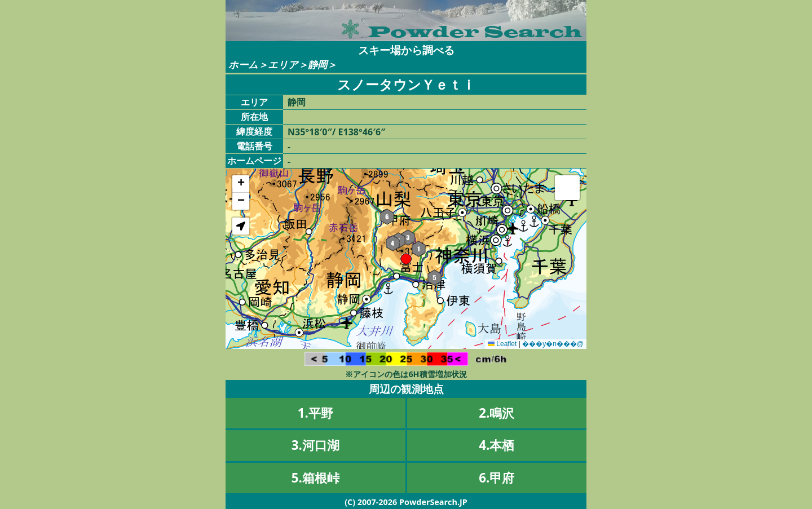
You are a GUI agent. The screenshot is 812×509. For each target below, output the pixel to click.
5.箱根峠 (315, 478)
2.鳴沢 (497, 413)
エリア (283, 65)
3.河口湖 (315, 445)
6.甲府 (497, 478)
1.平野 (315, 413)
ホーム (243, 65)
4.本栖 (497, 445)
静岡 (317, 65)
